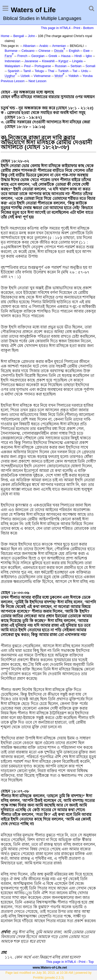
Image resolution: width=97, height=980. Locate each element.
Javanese (31, 61)
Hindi (78, 56)
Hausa (66, 56)
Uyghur (10, 76)
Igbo (89, 56)
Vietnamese (42, 76)
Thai (51, 71)
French (22, 56)
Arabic (44, 46)
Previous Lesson (13, 81)
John (31, 36)
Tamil (27, 71)
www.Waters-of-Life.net (50, 968)
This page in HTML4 (56, 28)
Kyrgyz (63, 61)
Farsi (8, 56)
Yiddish (73, 76)
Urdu (85, 71)
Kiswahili (48, 61)
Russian (61, 66)
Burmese (11, 51)
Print (77, 28)
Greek (53, 56)
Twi (75, 71)
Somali (91, 66)
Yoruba (88, 76)
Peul (27, 66)
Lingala (77, 61)
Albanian (29, 46)
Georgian (38, 56)
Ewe (86, 51)
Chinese (44, 51)
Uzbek (25, 76)
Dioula (59, 51)
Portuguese (43, 66)
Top (91, 962)
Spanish (14, 71)
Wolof (59, 76)
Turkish (63, 71)
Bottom (88, 28)
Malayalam (12, 66)
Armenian (59, 46)
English (74, 51)
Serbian (76, 66)
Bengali (19, 36)
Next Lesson (37, 81)
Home (5, 36)
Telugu (39, 71)
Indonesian (13, 61)
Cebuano (28, 51)
